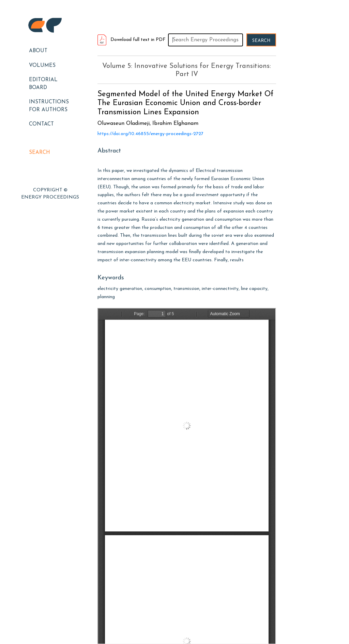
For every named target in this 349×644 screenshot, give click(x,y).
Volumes (42, 66)
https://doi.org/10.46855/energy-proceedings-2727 (150, 134)
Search (40, 153)
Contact (41, 124)
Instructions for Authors (49, 106)
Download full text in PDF (132, 40)
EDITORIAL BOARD (43, 84)
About (38, 51)
